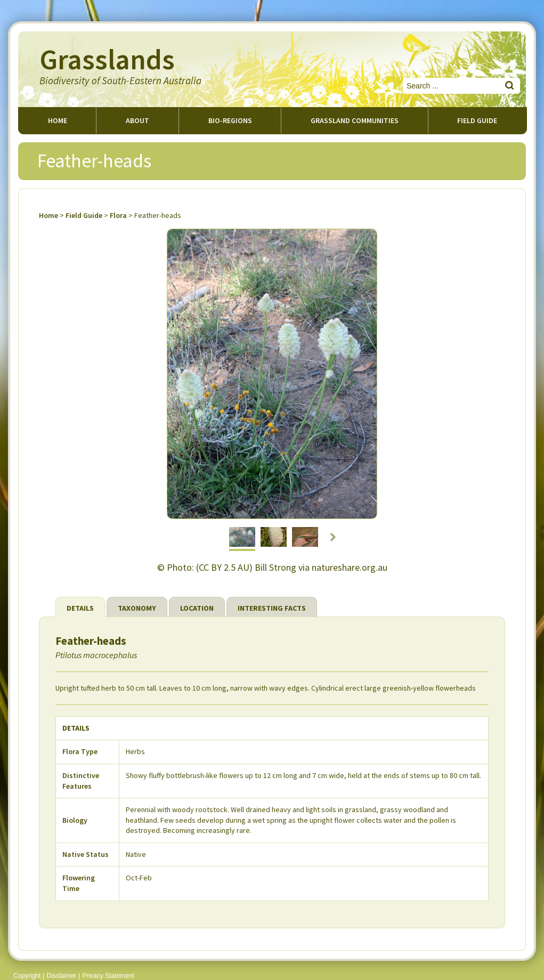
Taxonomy (137, 608)
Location (197, 608)
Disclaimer (61, 976)
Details (80, 608)
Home (58, 120)
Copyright (27, 976)
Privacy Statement (108, 976)
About (137, 120)
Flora (118, 215)
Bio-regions (230, 120)
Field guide (477, 120)
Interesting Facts (272, 608)
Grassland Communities (355, 120)
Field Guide (84, 215)
